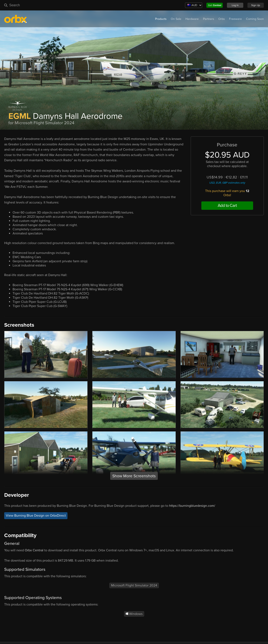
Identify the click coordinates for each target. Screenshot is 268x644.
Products (161, 19)
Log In (235, 5)
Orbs (222, 19)
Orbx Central (34, 550)
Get (215, 5)
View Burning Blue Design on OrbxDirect (36, 516)
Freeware (235, 19)
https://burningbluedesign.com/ (192, 506)
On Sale (176, 19)
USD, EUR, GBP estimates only (227, 183)
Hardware (192, 19)
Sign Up (256, 5)
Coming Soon (255, 19)
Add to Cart (227, 206)
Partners (209, 19)
